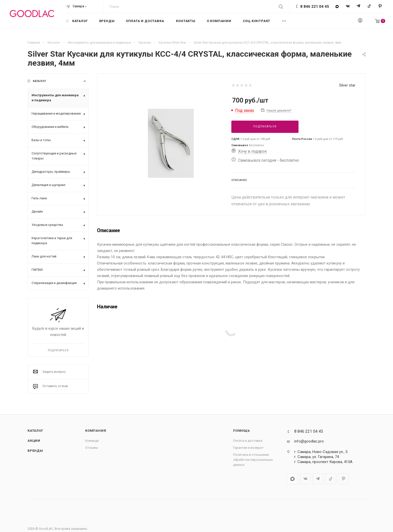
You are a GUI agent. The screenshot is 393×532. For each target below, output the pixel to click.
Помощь (241, 431)
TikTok (369, 6)
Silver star (347, 85)
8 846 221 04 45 (315, 7)
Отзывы (92, 448)
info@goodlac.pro (309, 441)
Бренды (35, 451)
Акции (34, 441)
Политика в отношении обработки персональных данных (253, 460)
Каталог (35, 431)
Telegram (359, 6)
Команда (92, 441)
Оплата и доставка (248, 441)
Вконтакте (348, 6)
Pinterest (380, 6)
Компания (96, 431)
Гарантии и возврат (248, 448)
